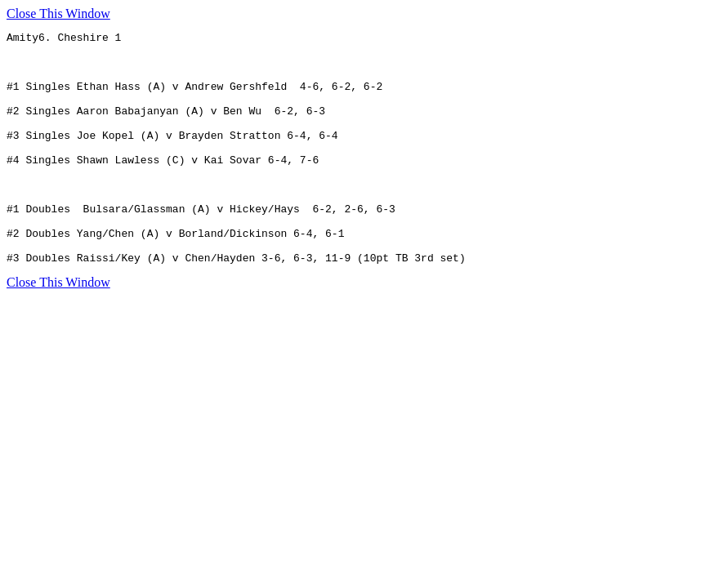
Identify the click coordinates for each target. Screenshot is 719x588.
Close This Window (58, 13)
